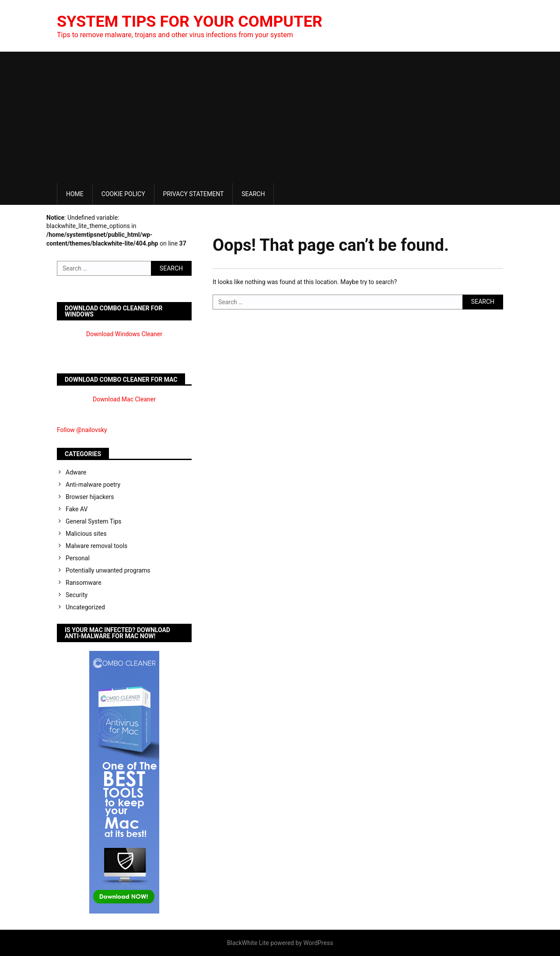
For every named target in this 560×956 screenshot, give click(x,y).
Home (75, 194)
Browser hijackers (90, 497)
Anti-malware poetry (93, 485)
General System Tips (94, 521)
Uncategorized (85, 607)
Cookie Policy (123, 194)
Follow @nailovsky (82, 430)
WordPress (318, 943)
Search (253, 194)
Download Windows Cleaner (124, 334)
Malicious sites (86, 534)
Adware (76, 472)
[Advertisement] (280, 117)
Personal (78, 558)
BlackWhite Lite (248, 943)
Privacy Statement (194, 194)
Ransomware (84, 583)
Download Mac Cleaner (124, 399)
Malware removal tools (96, 546)
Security (77, 595)
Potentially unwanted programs (108, 570)
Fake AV (77, 509)
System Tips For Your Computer (190, 21)
